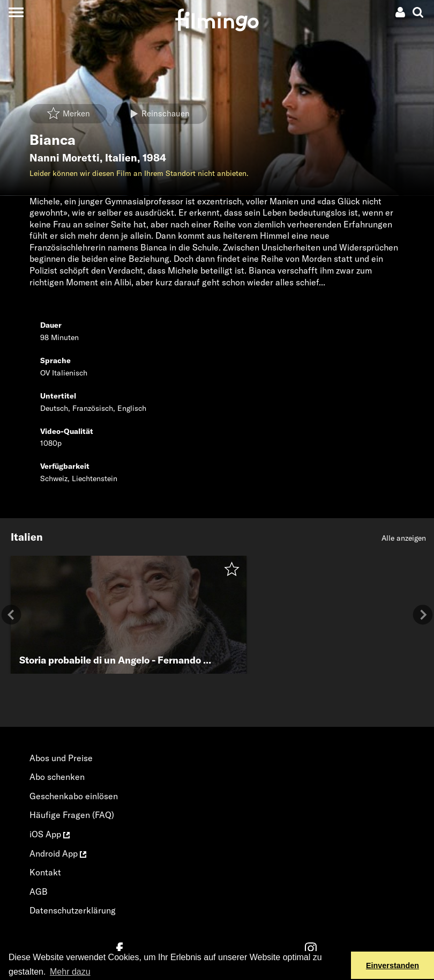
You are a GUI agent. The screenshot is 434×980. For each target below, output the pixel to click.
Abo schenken (57, 777)
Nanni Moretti (65, 158)
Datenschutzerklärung (73, 910)
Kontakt (45, 872)
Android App (58, 853)
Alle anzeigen (404, 538)
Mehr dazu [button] (70, 972)
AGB (39, 891)
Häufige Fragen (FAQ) (72, 815)
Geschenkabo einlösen (74, 796)
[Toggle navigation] (16, 12)
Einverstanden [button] (392, 966)
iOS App (50, 834)
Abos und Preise (61, 758)
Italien (121, 158)
